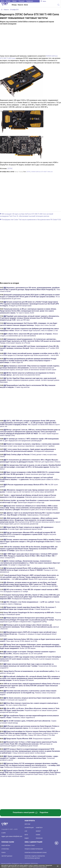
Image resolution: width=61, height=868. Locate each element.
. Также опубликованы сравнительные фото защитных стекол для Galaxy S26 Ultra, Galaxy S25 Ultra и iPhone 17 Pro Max (30, 733)
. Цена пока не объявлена (29, 549)
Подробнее (44, 812)
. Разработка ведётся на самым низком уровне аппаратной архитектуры (30, 710)
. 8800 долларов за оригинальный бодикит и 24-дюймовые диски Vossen (28, 744)
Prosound (21, 1)
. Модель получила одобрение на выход (28, 534)
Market (14, 1)
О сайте (4, 833)
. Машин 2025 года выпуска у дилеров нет (29, 577)
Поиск (3, 853)
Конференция (29, 828)
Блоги (26, 5)
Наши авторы (6, 845)
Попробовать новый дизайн (25, 813)
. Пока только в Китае (30, 289)
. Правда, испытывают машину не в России (30, 341)
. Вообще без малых (30, 467)
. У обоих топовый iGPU (29, 556)
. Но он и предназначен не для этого (30, 297)
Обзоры (14, 5)
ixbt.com (27, 824)
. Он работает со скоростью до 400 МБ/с (29, 584)
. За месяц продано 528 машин (30, 678)
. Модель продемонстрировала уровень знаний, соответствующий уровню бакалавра (30, 380)
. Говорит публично (30, 541)
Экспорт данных (7, 856)
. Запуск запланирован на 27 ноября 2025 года (30, 348)
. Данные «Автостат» (29, 627)
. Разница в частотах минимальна (29, 570)
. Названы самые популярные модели (28, 693)
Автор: (18, 172)
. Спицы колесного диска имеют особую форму (30, 751)
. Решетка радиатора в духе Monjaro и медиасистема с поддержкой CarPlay (30, 620)
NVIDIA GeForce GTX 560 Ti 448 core (42, 172)
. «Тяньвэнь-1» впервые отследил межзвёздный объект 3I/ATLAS (28, 634)
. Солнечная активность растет (29, 758)
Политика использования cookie (36, 853)
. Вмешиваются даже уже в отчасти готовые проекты (29, 508)
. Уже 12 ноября (30, 686)
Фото (2, 1)
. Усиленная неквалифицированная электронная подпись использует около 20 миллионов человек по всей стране (30, 368)
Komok (8, 1)
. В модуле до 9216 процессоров (29, 304)
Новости (20, 5)
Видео (27, 838)
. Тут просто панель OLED (28, 311)
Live (26, 831)
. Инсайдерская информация (30, 597)
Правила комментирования (34, 849)
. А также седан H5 (28, 361)
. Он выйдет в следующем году (30, 563)
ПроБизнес (30, 1)
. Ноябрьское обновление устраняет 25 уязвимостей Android (30, 765)
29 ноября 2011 (14, 10)
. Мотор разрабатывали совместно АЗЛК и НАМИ (30, 479)
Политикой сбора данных (40, 867)
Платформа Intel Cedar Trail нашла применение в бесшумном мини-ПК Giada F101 (30, 220)
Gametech (39, 828)
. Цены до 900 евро (30, 318)
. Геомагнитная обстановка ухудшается (28, 666)
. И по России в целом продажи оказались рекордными (30, 659)
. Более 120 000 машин (30, 646)
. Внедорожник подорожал (29, 739)
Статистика (5, 849)
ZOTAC (10, 169)
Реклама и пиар (30, 845)
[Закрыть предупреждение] (58, 866)
